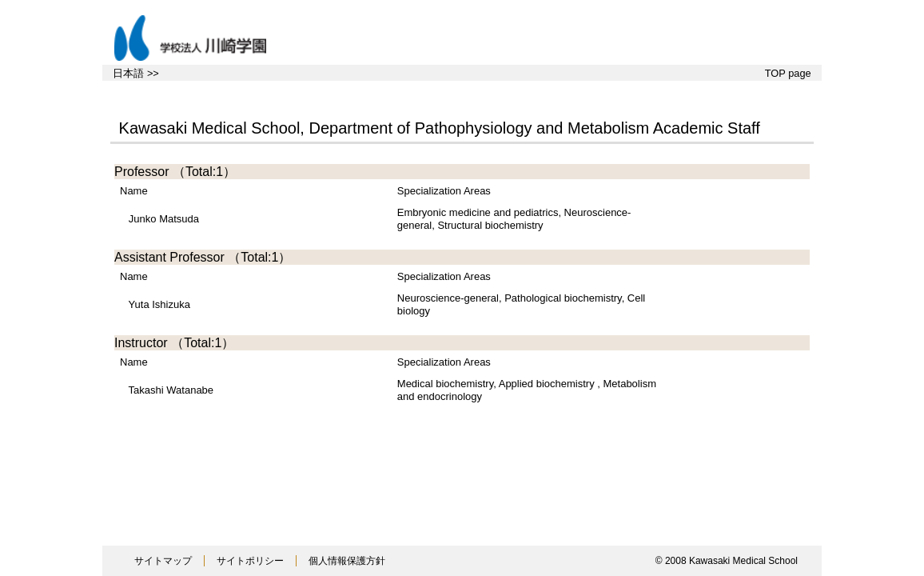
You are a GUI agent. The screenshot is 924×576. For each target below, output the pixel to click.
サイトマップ (163, 561)
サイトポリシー (250, 561)
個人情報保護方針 (347, 561)
